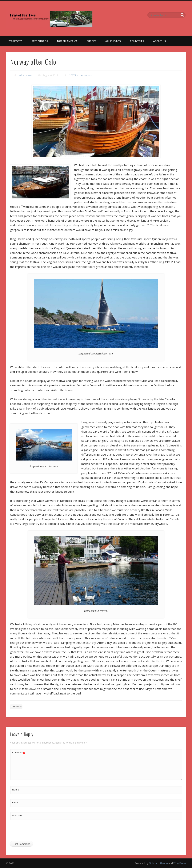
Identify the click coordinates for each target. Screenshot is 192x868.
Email (15, 802)
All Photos (113, 41)
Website (17, 815)
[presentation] (39, 832)
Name (16, 790)
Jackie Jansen (25, 75)
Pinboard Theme (158, 863)
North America (67, 41)
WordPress (180, 863)
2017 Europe (76, 75)
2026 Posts (15, 41)
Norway (88, 75)
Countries (137, 41)
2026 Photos (40, 41)
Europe (91, 41)
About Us (160, 41)
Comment (19, 753)
